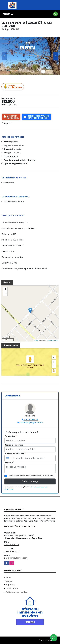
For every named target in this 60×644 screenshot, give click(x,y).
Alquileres (10, 585)
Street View (13, 87)
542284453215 (31, 420)
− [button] (5, 294)
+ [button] (5, 289)
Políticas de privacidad (17, 592)
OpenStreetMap (52, 340)
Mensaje (9, 462)
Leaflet (37, 340)
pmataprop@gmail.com (31, 422)
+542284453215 (12, 545)
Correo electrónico (14, 445)
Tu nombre (10, 436)
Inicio (8, 577)
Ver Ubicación (25, 365)
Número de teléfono (15, 454)
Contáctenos (12, 588)
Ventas (9, 581)
